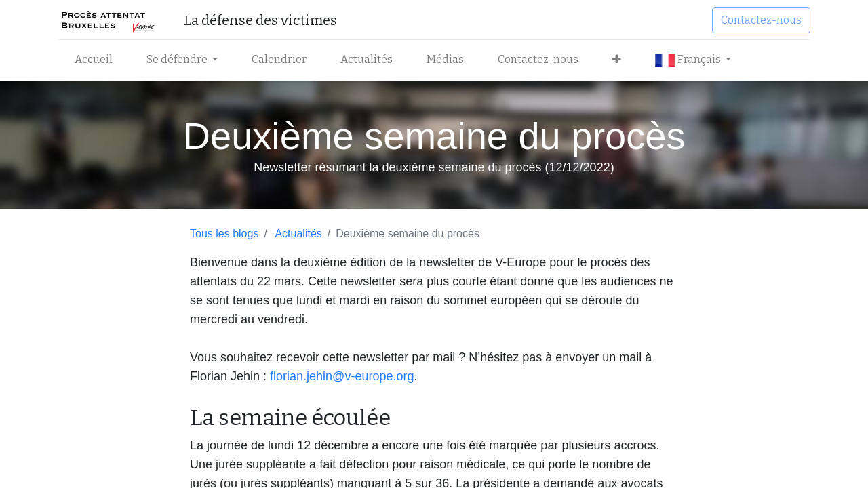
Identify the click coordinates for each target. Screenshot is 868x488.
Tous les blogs (224, 233)
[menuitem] (94, 60)
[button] (617, 60)
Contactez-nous (761, 20)
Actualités (298, 233)
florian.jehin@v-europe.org (342, 376)
